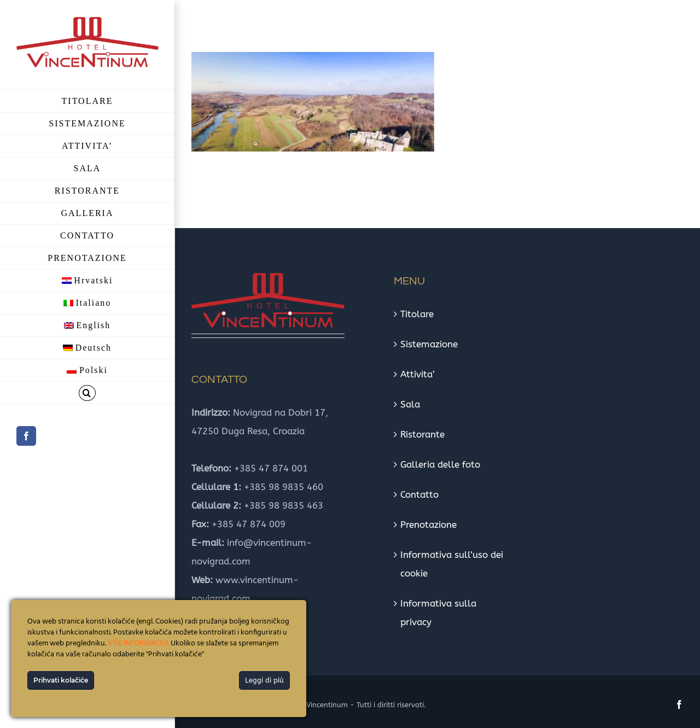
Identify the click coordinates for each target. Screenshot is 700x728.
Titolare (417, 314)
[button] (87, 393)
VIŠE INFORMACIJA (138, 643)
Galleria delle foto (440, 464)
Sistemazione (429, 344)
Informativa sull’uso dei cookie (452, 564)
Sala (410, 404)
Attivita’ (418, 374)
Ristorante (422, 434)
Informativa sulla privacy (438, 613)
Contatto (419, 494)
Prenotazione (428, 525)
